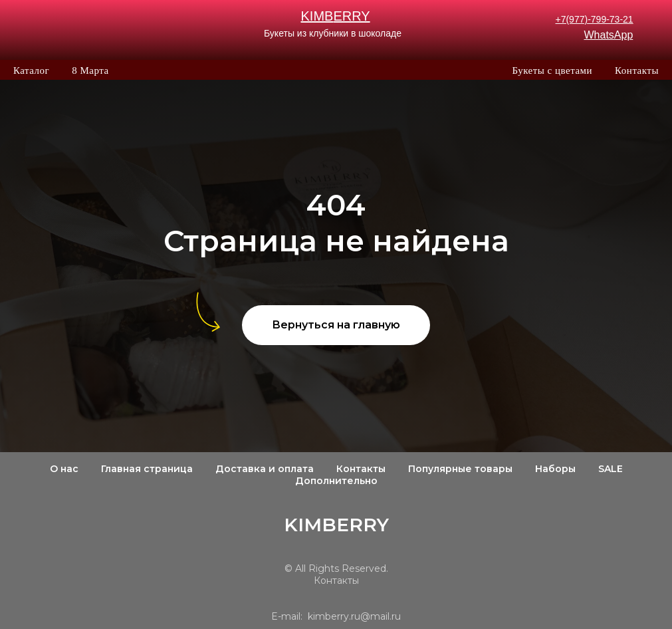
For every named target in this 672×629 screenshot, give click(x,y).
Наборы (555, 469)
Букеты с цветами (552, 70)
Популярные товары (460, 469)
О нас (64, 469)
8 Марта (90, 70)
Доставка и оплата (265, 469)
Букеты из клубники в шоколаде (333, 33)
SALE (611, 469)
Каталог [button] (31, 70)
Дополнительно (336, 481)
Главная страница (147, 469)
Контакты (637, 70)
